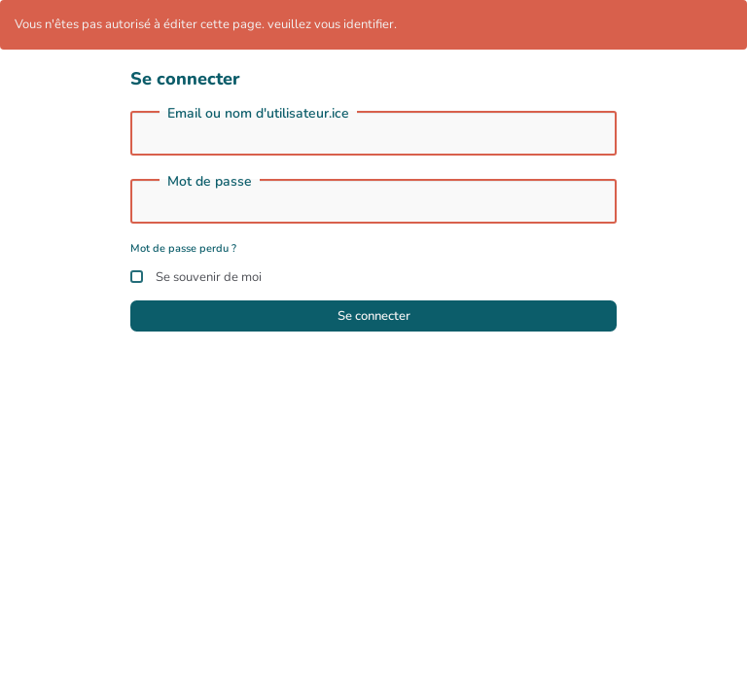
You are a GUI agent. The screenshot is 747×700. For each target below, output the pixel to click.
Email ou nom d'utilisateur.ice (258, 114)
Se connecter (374, 316)
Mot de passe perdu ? (183, 248)
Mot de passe (210, 182)
